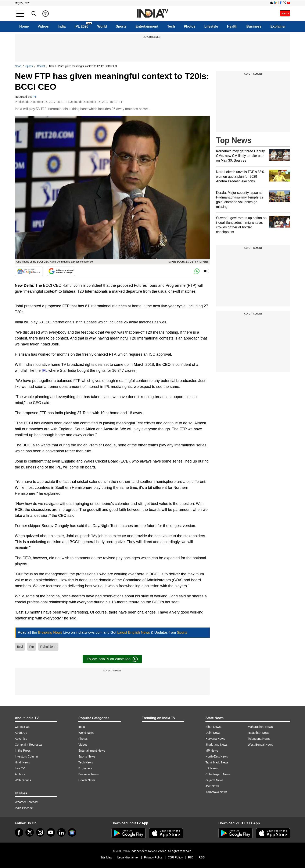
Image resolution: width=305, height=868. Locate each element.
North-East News (217, 756)
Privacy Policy (153, 857)
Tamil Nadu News (217, 762)
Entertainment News (92, 751)
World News (86, 733)
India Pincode (24, 808)
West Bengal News (260, 745)
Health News (87, 780)
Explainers (85, 768)
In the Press (23, 751)
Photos (190, 26)
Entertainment (147, 26)
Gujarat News (214, 780)
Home (24, 26)
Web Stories (23, 780)
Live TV (20, 768)
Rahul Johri (48, 646)
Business (254, 26)
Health (232, 26)
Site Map (106, 857)
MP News (212, 751)
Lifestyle (211, 26)
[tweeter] (30, 832)
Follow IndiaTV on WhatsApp (112, 659)
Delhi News (213, 733)
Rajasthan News (259, 733)
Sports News (87, 756)
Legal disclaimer (128, 857)
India (62, 26)
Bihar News (213, 727)
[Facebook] (19, 832)
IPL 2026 (81, 26)
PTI (35, 97)
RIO (191, 857)
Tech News (86, 762)
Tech (171, 26)
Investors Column (26, 756)
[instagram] (40, 832)
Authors (20, 774)
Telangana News (259, 739)
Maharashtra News (260, 727)
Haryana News (215, 739)
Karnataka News (216, 792)
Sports (121, 26)
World (102, 26)
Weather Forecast (27, 802)
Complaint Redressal (29, 745)
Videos (43, 26)
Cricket (41, 66)
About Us (21, 733)
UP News (212, 768)
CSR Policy (175, 857)
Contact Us (22, 727)
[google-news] (72, 832)
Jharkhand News (216, 745)
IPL (44, 370)
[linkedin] (61, 832)
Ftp (32, 646)
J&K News (212, 786)
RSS (202, 857)
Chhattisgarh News (218, 774)
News (18, 66)
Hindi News (22, 762)
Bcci (20, 646)
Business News (89, 774)
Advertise (21, 739)
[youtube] (51, 832)
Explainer (278, 26)
